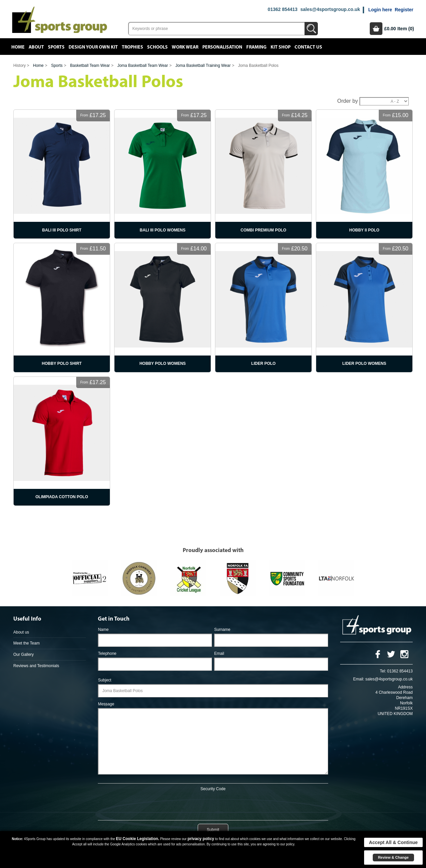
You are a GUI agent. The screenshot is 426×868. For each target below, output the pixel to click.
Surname (222, 630)
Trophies (132, 47)
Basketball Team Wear (90, 66)
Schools (157, 47)
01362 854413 (283, 9)
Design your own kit (93, 47)
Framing (256, 47)
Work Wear (185, 47)
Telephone (107, 653)
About (36, 47)
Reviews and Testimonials (36, 666)
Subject (105, 680)
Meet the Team (26, 643)
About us (21, 632)
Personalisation (222, 47)
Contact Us (308, 47)
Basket (376, 29)
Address (405, 687)
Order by (347, 101)
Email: (359, 679)
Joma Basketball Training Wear (203, 66)
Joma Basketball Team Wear (142, 66)
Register (404, 10)
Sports (56, 47)
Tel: (383, 671)
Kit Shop (281, 47)
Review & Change (393, 857)
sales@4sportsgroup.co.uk (330, 9)
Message (106, 704)
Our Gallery (23, 654)
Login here (380, 10)
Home (18, 47)
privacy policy (201, 839)
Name (103, 630)
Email (219, 653)
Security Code (213, 789)
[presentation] (213, 804)
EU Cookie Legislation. (137, 839)
